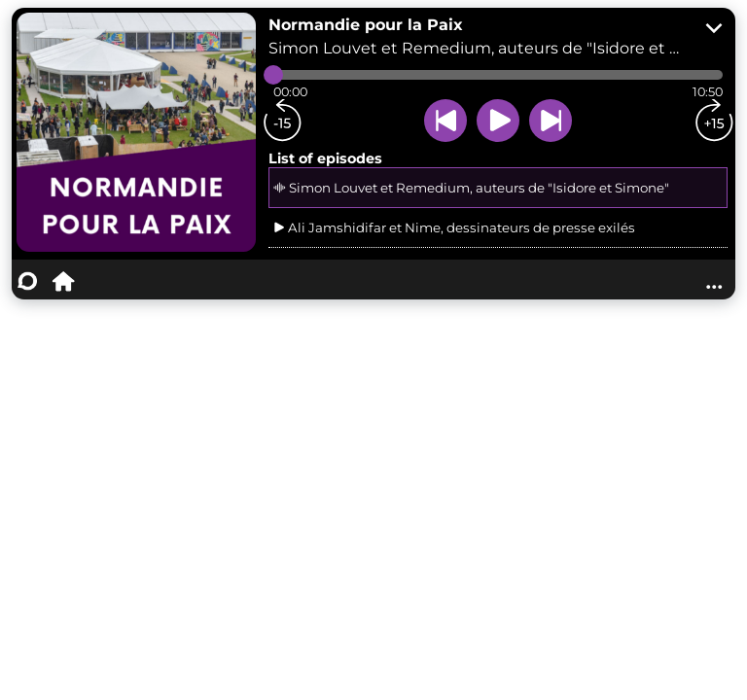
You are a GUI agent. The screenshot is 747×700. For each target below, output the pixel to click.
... (714, 281)
